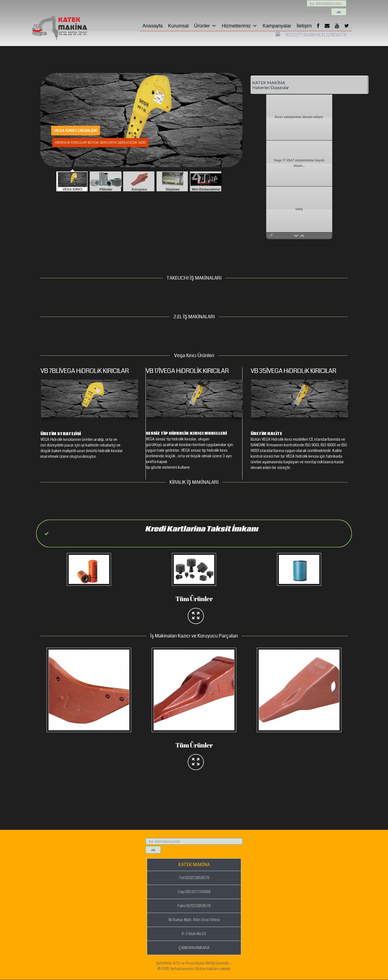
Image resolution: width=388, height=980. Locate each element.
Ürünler (205, 26)
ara (339, 13)
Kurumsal (178, 26)
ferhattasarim (182, 969)
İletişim (304, 26)
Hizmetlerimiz (240, 26)
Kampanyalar (277, 26)
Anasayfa (153, 26)
